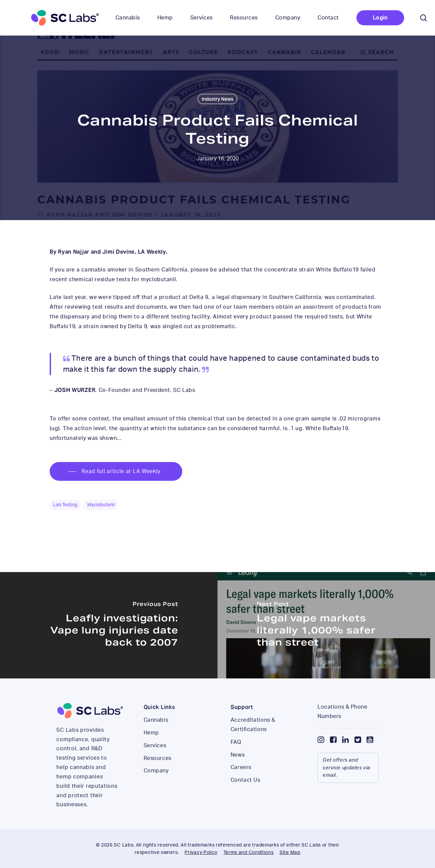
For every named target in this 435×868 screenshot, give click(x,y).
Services (155, 760)
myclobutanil (101, 505)
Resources (158, 773)
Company (156, 785)
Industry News (217, 99)
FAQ (236, 757)
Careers (241, 782)
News (238, 769)
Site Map (290, 853)
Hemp (151, 747)
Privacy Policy (201, 853)
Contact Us (246, 795)
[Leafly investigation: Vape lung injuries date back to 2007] (109, 625)
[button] (116, 471)
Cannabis (156, 734)
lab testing (65, 505)
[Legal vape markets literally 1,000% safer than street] (326, 625)
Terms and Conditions (249, 853)
